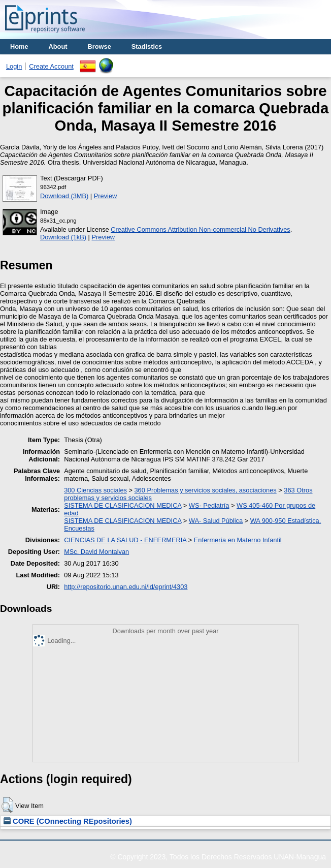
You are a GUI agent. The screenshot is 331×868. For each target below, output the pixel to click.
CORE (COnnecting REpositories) (68, 821)
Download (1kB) (63, 237)
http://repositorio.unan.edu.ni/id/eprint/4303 (126, 587)
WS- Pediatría (209, 505)
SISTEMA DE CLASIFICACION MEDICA (123, 505)
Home (19, 46)
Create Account (51, 66)
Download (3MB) (64, 196)
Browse (100, 46)
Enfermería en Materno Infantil (238, 540)
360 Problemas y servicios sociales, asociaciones (206, 490)
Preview (106, 196)
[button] (7, 805)
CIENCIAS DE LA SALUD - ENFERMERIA (125, 540)
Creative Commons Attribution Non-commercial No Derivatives (200, 229)
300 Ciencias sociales (95, 490)
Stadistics (147, 46)
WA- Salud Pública (216, 521)
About (58, 46)
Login (14, 66)
